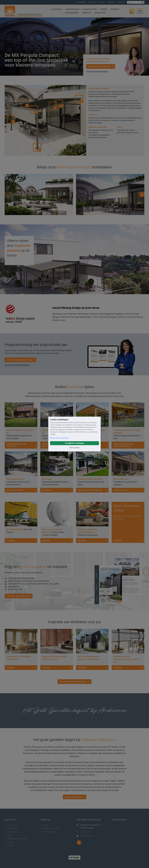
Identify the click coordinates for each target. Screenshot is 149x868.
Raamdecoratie (90, 9)
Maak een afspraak (73, 797)
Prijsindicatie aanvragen (99, 67)
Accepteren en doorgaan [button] (74, 443)
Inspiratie (86, 13)
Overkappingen (73, 9)
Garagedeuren (72, 13)
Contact (102, 2)
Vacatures (121, 2)
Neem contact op (86, 836)
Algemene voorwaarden (50, 828)
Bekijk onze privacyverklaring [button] (59, 438)
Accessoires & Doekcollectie (16, 839)
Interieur (115, 9)
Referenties (100, 13)
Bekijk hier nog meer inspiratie (73, 682)
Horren (103, 9)
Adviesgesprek (81, 2)
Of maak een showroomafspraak (97, 72)
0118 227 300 (85, 832)
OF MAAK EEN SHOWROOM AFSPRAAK (17, 365)
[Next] (142, 195)
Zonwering (57, 9)
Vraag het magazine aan (17, 596)
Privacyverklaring (48, 832)
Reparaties (93, 2)
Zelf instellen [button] (75, 448)
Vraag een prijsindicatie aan (19, 360)
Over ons (111, 2)
